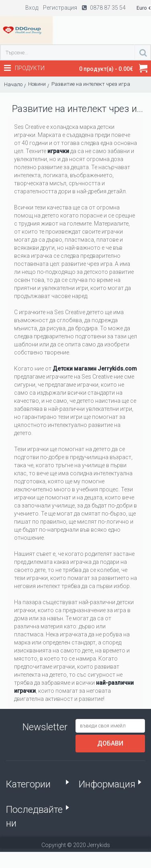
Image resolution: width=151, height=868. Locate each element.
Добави (110, 743)
